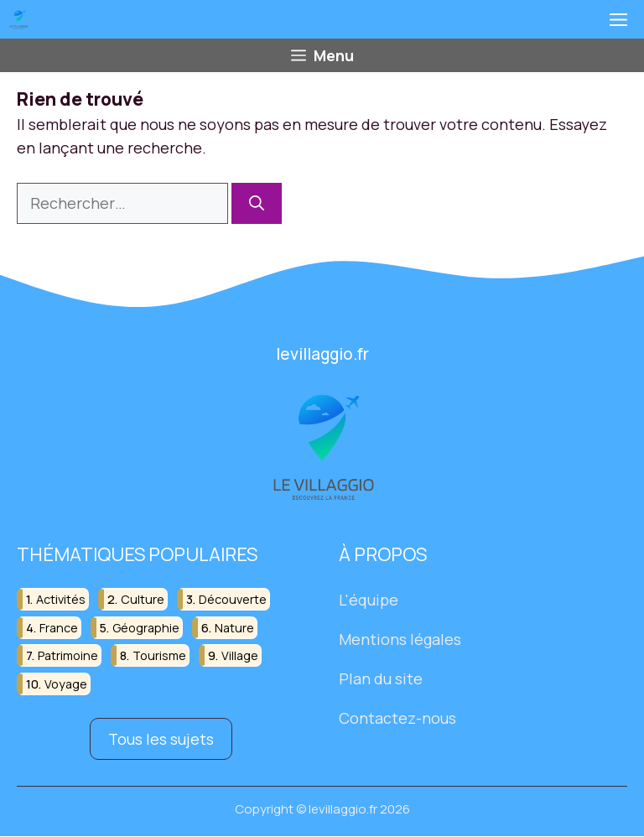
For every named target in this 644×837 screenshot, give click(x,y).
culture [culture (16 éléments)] (143, 600)
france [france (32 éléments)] (59, 628)
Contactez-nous (397, 718)
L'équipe (369, 600)
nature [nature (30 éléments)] (234, 628)
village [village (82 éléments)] (240, 655)
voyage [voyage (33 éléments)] (66, 684)
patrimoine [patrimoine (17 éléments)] (68, 655)
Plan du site (381, 678)
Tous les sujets (161, 739)
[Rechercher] (257, 203)
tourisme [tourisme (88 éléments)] (159, 655)
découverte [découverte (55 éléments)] (233, 600)
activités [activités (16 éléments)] (61, 600)
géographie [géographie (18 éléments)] (146, 628)
